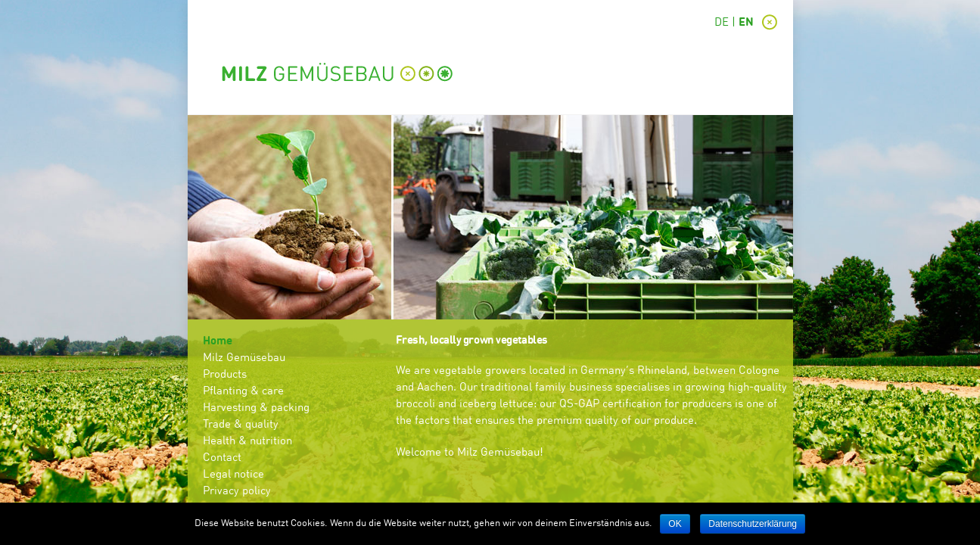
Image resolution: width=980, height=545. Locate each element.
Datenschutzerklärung (753, 524)
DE (722, 23)
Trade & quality (241, 425)
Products (225, 375)
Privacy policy (237, 492)
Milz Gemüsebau (244, 358)
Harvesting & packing (256, 408)
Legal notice (233, 475)
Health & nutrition (247, 442)
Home (218, 342)
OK (675, 524)
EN (746, 23)
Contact (222, 458)
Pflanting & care (243, 392)
